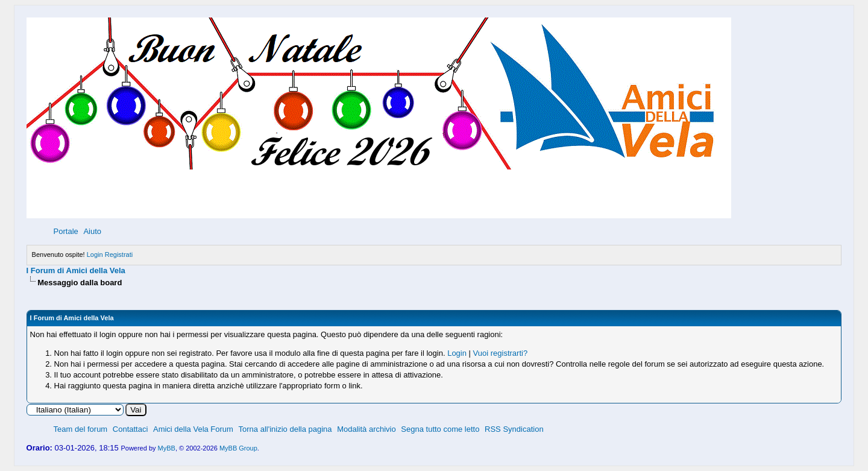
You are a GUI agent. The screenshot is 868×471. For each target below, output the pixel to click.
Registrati (119, 254)
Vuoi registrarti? (501, 353)
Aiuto (92, 231)
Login (95, 254)
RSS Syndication (514, 429)
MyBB (167, 448)
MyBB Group (238, 448)
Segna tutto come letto (440, 429)
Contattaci (131, 429)
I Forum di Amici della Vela (76, 270)
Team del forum (81, 429)
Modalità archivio (366, 429)
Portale (66, 231)
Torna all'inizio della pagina (285, 429)
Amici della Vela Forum (193, 429)
